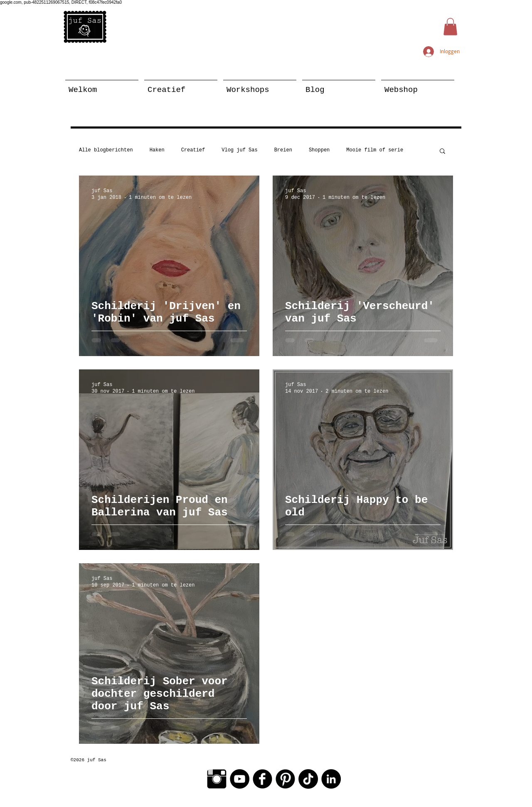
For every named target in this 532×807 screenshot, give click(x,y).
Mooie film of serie (375, 150)
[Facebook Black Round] (262, 779)
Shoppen (319, 150)
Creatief (193, 150)
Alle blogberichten (106, 150)
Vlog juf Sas (239, 150)
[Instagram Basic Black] (217, 779)
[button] (450, 27)
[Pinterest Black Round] (285, 779)
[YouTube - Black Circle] (240, 779)
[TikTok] (308, 779)
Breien (283, 150)
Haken (157, 150)
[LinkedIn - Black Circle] (331, 779)
